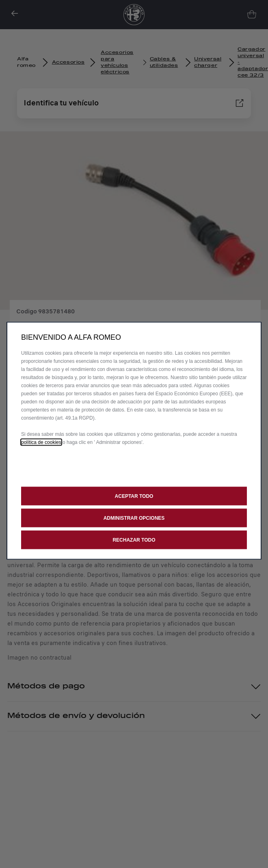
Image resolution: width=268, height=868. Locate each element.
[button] (134, 518)
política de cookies (41, 442)
